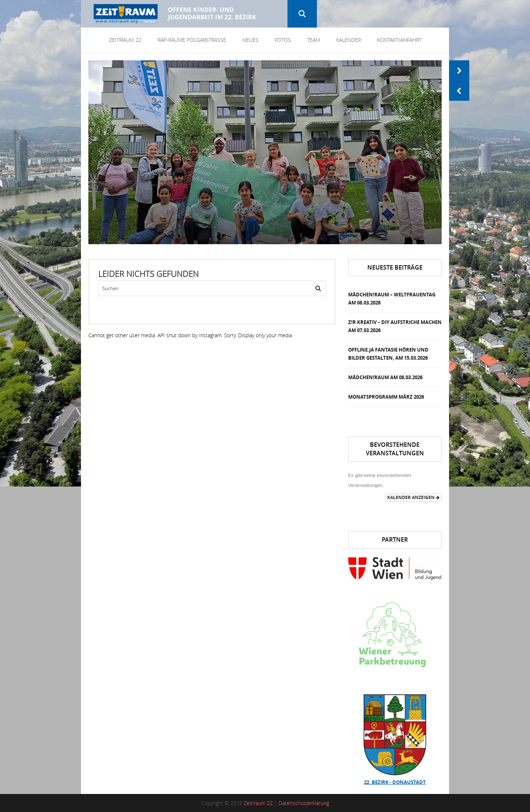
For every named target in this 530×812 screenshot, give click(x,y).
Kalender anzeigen (413, 497)
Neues (250, 40)
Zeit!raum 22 (258, 803)
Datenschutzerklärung (304, 803)
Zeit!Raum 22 (125, 40)
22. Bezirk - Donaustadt (395, 782)
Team (313, 40)
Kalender (348, 40)
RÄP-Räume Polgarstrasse (192, 40)
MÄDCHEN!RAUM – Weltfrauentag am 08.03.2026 (392, 299)
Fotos (283, 40)
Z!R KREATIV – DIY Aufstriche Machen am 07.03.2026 (395, 326)
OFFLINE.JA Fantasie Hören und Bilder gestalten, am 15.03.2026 (388, 354)
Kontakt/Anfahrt (399, 40)
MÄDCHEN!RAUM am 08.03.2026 (385, 377)
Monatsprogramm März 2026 (386, 397)
